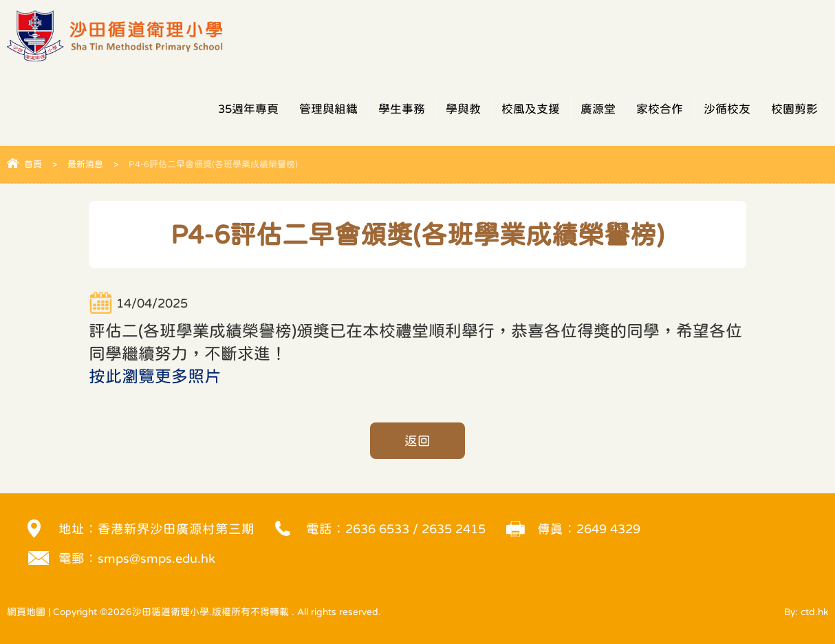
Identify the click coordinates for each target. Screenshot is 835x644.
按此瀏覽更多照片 (155, 376)
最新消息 (85, 164)
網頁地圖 (26, 612)
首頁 (33, 164)
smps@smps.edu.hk (156, 558)
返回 (417, 441)
